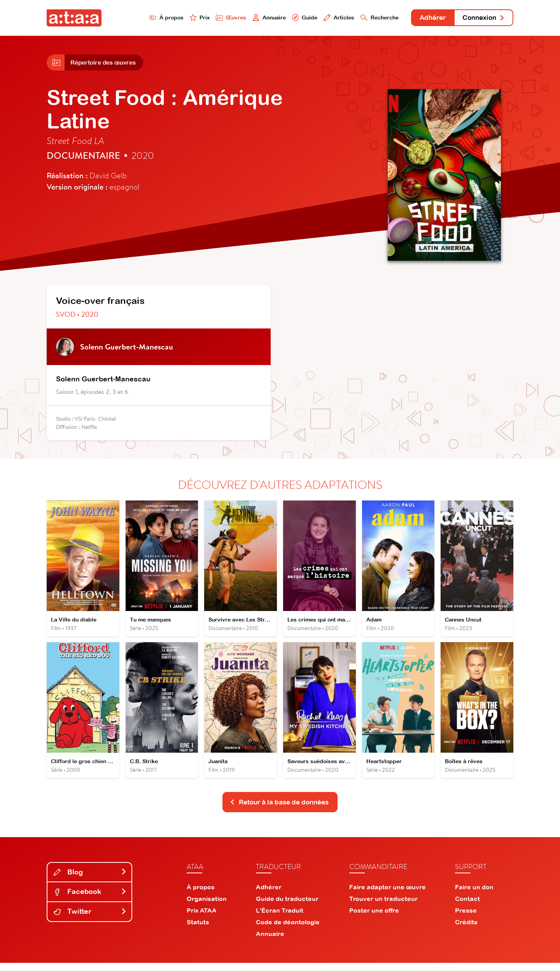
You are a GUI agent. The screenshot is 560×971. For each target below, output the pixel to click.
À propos (141, 18)
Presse (466, 918)
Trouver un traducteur (383, 907)
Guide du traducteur (287, 907)
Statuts (198, 930)
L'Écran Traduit (280, 918)
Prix (176, 18)
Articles (324, 18)
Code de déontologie (288, 930)
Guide (287, 18)
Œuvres (209, 18)
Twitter (90, 919)
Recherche (367, 18)
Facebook (90, 900)
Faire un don (474, 895)
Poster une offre (374, 918)
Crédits (466, 930)
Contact (467, 907)
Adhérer (425, 18)
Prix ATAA (202, 918)
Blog (90, 880)
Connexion (481, 18)
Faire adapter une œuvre (388, 895)
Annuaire (250, 18)
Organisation (207, 907)
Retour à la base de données (279, 810)
